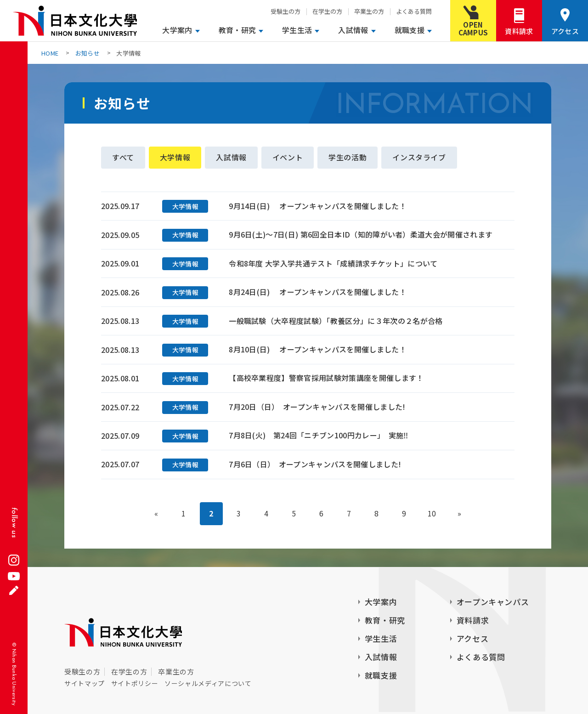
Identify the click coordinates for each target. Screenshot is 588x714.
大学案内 (177, 30)
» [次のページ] (459, 514)
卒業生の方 (369, 11)
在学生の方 (327, 11)
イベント (288, 158)
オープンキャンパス (493, 602)
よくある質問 (414, 11)
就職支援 (410, 30)
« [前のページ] (156, 514)
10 (432, 514)
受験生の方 (286, 11)
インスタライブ (419, 158)
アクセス (565, 31)
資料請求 (519, 31)
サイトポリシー (135, 683)
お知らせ (88, 53)
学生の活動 (348, 158)
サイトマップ (85, 683)
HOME (50, 53)
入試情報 (353, 30)
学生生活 (297, 30)
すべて (123, 158)
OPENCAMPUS (473, 28)
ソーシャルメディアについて (208, 683)
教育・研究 (237, 30)
